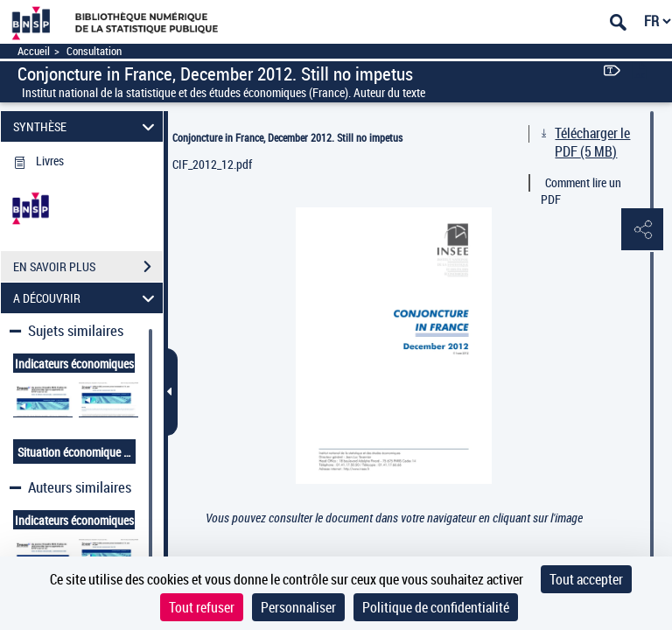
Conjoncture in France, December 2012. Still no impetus (287, 137)
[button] (641, 230)
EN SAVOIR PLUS (88, 267)
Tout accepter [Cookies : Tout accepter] (586, 579)
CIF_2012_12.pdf (212, 164)
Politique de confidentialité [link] (436, 607)
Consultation (94, 51)
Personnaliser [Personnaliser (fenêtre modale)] (298, 607)
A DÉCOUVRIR (87, 298)
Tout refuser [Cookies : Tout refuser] (202, 607)
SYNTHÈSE (87, 126)
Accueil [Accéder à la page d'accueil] (34, 51)
